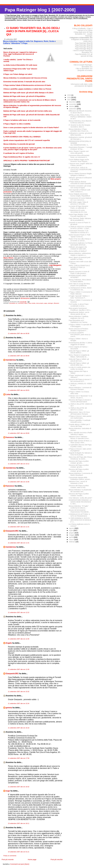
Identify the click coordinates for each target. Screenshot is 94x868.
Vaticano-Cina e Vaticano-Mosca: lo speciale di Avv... (79, 438)
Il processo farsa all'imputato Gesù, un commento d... (79, 156)
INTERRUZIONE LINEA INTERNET (77, 276)
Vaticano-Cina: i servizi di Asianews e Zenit (78, 482)
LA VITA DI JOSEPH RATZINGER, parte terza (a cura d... (80, 335)
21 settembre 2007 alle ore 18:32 (19, 787)
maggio (72, 535)
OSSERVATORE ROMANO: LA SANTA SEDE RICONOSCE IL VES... (80, 502)
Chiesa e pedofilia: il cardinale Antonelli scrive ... (80, 421)
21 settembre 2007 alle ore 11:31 (19, 527)
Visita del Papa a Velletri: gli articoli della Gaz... (79, 364)
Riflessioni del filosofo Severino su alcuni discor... (80, 112)
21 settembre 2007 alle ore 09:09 (19, 433)
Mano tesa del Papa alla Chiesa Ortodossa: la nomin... (80, 458)
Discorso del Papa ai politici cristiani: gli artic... (79, 462)
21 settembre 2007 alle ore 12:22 (19, 613)
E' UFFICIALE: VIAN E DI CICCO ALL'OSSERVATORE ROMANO (80, 170)
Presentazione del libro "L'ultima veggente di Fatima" (80, 344)
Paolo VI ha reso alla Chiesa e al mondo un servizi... (80, 240)
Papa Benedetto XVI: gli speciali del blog (84, 55)
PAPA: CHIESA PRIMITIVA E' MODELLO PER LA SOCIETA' (79, 267)
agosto (72, 528)
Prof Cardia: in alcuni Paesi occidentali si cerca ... (79, 305)
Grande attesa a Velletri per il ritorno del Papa (79, 425)
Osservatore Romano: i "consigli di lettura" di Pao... (80, 148)
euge (8, 791)
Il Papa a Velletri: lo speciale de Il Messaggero (80, 325)
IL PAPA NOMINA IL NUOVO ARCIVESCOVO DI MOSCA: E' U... (80, 520)
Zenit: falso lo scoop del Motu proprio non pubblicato (79, 285)
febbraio (72, 542)
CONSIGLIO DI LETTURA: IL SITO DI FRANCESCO (79, 515)
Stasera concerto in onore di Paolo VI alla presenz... (79, 272)
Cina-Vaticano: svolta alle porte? (80, 498)
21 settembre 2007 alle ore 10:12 (19, 464)
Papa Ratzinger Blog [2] (84, 49)
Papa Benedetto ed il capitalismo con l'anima (78, 321)
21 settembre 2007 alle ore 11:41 (19, 543)
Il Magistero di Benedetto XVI (81, 38)
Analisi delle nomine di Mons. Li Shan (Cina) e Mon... (80, 442)
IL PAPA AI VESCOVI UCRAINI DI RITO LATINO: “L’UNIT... (80, 228)
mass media (32, 303)
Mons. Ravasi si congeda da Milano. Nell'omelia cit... (79, 356)
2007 (69, 100)
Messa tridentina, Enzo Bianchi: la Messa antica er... (80, 122)
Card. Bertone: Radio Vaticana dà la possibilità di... (80, 219)
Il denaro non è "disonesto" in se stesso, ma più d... (80, 397)
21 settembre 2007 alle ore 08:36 (19, 334)
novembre (73, 104)
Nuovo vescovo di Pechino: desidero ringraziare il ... (79, 330)
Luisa (8, 394)
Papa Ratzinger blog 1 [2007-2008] (40, 10)
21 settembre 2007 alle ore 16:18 (19, 728)
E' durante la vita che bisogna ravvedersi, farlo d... (79, 126)
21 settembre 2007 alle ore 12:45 (19, 669)
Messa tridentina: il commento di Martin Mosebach (80, 474)
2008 (69, 97)
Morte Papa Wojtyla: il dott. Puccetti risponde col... (78, 215)
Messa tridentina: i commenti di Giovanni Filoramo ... (80, 388)
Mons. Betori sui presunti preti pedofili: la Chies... (80, 258)
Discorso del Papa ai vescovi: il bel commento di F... (80, 380)
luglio (71, 530)
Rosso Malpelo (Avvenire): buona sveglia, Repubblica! (79, 195)
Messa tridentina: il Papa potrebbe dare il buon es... (79, 130)
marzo (72, 540)
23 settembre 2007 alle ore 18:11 (19, 823)
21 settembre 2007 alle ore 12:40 (19, 639)
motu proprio (40, 303)
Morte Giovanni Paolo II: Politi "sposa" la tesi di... (79, 236)
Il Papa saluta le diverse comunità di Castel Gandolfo (80, 183)
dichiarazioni (25, 298)
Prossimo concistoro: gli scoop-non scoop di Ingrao (80, 187)
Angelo (9, 643)
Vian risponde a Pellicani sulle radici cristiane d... (80, 191)
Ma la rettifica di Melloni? (78, 251)
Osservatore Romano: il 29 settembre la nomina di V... (79, 232)
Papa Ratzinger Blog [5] (84, 43)
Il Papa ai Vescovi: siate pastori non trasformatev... (80, 417)
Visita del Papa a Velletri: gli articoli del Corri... (79, 360)
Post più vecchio (57, 860)
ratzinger (50, 303)
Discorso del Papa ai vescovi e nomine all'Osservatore (80, 401)
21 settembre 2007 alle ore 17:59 (19, 758)
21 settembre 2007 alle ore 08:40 (19, 356)
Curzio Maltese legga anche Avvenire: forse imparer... (79, 160)
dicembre (73, 102)
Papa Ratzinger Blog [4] (84, 45)
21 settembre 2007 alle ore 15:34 (19, 704)
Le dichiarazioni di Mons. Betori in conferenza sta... (80, 289)
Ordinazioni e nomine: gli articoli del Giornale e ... (80, 138)
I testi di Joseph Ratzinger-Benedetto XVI (83, 51)
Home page (32, 860)
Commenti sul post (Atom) (20, 864)
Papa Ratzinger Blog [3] (84, 47)
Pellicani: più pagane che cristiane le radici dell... (78, 248)
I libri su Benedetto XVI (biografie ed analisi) (84, 69)
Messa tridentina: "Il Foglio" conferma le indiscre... (79, 507)
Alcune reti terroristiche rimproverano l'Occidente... (79, 511)
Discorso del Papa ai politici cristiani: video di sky (79, 487)
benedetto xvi (13, 303)
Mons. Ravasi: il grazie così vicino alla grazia (79, 152)
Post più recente (8, 860)
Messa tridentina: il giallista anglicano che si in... (79, 317)
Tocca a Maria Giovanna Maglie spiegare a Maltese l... (80, 174)
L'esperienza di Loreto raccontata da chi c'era (78, 211)
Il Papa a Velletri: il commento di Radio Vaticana (80, 293)
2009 (69, 95)
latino (26, 303)
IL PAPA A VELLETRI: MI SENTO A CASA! (78, 409)
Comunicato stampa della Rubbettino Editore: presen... (80, 478)
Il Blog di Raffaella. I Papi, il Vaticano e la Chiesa (82, 29)
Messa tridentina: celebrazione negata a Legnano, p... (80, 254)
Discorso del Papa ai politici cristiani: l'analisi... (79, 495)
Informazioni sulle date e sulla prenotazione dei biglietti (81, 85)
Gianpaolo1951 (12, 531)
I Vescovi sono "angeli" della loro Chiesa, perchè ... (81, 164)
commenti (21, 303)
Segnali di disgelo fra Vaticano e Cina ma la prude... (80, 454)
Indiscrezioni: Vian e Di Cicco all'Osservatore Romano (79, 413)
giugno (72, 533)
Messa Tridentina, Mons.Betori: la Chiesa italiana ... (80, 281)
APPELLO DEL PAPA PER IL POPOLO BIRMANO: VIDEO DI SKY (80, 117)
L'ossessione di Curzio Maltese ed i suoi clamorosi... (80, 199)
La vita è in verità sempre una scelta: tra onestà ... (79, 368)
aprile (71, 537)
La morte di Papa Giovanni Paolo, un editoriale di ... (78, 207)
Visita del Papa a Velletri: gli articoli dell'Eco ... (79, 352)
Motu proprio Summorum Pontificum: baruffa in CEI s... (80, 309)
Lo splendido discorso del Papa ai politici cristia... (80, 446)
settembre (73, 109)
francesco (10, 437)
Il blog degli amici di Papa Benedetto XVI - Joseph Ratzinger (83, 34)
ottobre (72, 106)
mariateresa (11, 360)
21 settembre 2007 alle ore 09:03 (19, 390)
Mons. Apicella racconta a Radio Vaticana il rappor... (80, 433)
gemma (9, 708)
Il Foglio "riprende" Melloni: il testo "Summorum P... (79, 297)
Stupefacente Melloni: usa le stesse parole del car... (79, 313)
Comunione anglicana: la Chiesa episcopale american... (81, 244)
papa (46, 303)
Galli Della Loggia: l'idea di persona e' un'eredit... (78, 203)
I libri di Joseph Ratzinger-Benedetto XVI (83, 66)
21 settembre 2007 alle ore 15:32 (19, 692)
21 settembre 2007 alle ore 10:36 (19, 482)
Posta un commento (10, 856)
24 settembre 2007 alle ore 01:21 (19, 852)
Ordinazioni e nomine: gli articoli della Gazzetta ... (80, 134)
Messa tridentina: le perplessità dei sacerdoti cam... (80, 491)
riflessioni (56, 303)
